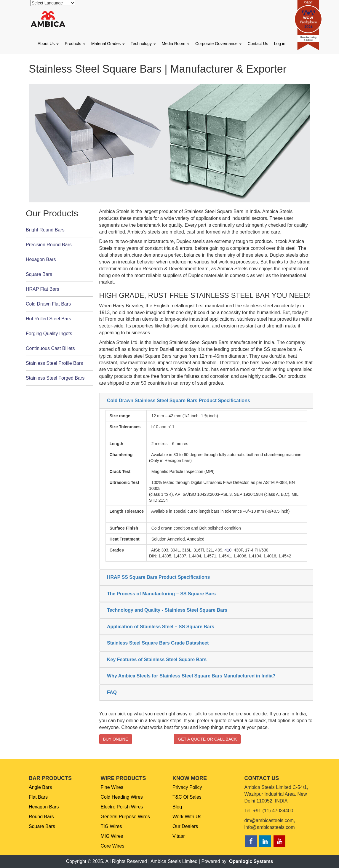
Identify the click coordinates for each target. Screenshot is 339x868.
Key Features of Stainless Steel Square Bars (157, 660)
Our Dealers (185, 826)
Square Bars (39, 274)
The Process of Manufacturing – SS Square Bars (161, 594)
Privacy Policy (187, 787)
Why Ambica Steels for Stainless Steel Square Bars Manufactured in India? (191, 676)
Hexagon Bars (41, 259)
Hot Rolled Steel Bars (48, 319)
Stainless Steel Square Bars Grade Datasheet (158, 643)
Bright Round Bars (45, 230)
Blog (177, 807)
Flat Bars (38, 797)
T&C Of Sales (187, 797)
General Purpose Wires (125, 817)
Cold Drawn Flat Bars (48, 304)
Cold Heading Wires (122, 797)
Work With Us (187, 817)
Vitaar (179, 836)
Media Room (176, 44)
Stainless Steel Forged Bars (55, 378)
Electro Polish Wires (122, 807)
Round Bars (41, 817)
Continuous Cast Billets (50, 348)
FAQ (112, 692)
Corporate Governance (218, 44)
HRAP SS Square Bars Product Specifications (158, 577)
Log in (280, 44)
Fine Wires (112, 787)
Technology (143, 44)
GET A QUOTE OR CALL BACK (207, 739)
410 (228, 550)
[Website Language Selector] (53, 3)
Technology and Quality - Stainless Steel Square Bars (167, 610)
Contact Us (258, 44)
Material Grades (108, 44)
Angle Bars (40, 787)
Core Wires (113, 846)
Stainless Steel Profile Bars (54, 363)
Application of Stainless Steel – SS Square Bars (161, 627)
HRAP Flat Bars (43, 289)
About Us (48, 44)
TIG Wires (111, 826)
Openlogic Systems (251, 861)
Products (75, 44)
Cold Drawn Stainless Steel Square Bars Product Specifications (179, 401)
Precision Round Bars (49, 245)
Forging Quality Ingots (49, 334)
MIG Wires (112, 836)
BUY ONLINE (116, 739)
